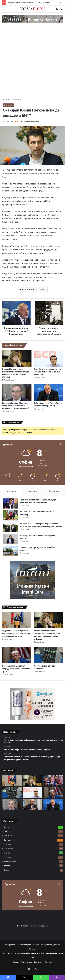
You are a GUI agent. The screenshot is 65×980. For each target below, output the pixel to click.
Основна (7, 844)
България (8, 840)
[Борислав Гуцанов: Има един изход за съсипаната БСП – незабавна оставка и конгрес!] (17, 392)
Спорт (6, 827)
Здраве (7, 866)
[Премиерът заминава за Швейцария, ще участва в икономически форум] (10, 503)
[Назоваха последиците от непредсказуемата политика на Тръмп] (17, 655)
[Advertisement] (32, 62)
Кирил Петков (27, 290)
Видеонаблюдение (29, 953)
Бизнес (7, 853)
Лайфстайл (9, 849)
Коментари (54, 491)
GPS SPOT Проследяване (47, 953)
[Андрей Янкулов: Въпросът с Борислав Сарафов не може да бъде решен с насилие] (17, 620)
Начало (7, 99)
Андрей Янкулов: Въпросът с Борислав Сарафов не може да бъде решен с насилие (16, 634)
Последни (32, 491)
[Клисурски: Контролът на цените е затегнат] (32, 805)
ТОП (43, 290)
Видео (6, 870)
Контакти (49, 962)
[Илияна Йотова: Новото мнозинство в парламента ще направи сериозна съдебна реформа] (17, 359)
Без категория (10, 861)
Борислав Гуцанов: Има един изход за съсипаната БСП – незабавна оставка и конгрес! (15, 406)
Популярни (11, 491)
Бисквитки (38, 962)
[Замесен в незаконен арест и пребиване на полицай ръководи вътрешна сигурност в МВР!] (10, 527)
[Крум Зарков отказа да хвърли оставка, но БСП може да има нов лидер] (48, 359)
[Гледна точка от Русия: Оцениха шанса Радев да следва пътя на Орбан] (53, 781)
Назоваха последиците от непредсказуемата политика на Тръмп (16, 669)
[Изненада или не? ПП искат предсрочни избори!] (10, 539)
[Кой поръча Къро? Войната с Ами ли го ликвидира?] (10, 515)
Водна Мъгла (15, 953)
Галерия (7, 857)
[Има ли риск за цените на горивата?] (48, 655)
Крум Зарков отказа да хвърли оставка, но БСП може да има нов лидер (47, 372)
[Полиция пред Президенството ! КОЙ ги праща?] (10, 551)
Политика (17, 99)
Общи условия (26, 962)
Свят (6, 831)
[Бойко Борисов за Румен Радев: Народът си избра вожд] (48, 392)
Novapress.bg (47, 945)
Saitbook (32, 949)
